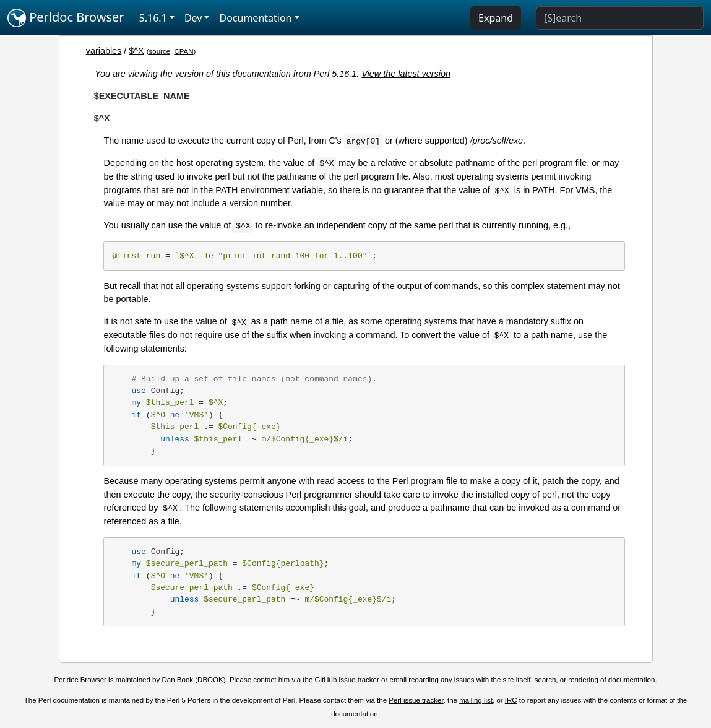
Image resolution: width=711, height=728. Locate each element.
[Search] (620, 18)
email (399, 680)
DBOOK (210, 680)
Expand (496, 18)
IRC (511, 700)
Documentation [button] (255, 18)
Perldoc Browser (66, 18)
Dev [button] (193, 18)
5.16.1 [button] (153, 18)
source (159, 51)
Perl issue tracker (416, 700)
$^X (136, 51)
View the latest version (406, 74)
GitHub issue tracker (347, 680)
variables (104, 51)
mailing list (476, 700)
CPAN (183, 51)
